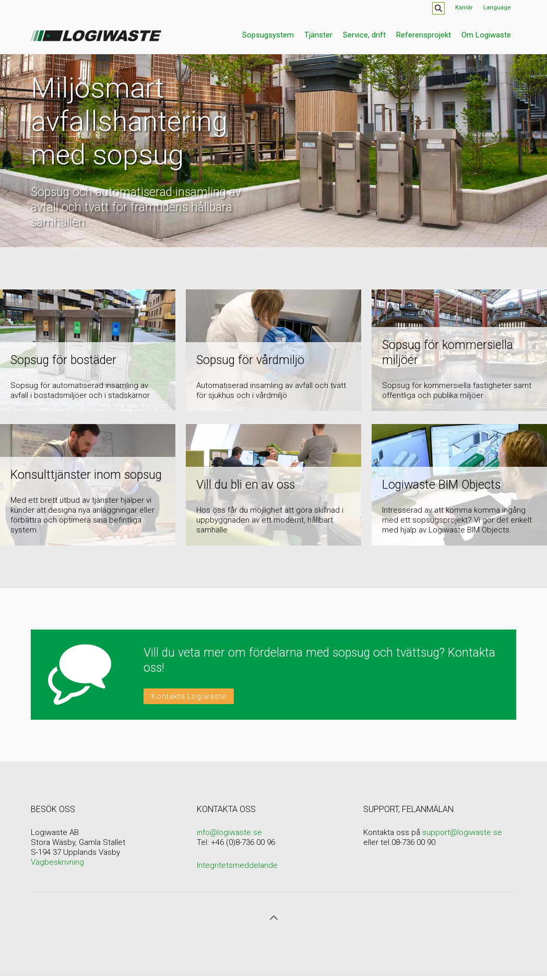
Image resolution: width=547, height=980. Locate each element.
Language (497, 8)
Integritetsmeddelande (237, 865)
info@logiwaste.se (229, 832)
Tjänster (318, 35)
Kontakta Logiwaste (189, 696)
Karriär (464, 8)
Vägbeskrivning (57, 862)
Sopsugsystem (268, 35)
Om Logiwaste (486, 35)
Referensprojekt (424, 35)
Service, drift (364, 35)
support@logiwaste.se (462, 832)
